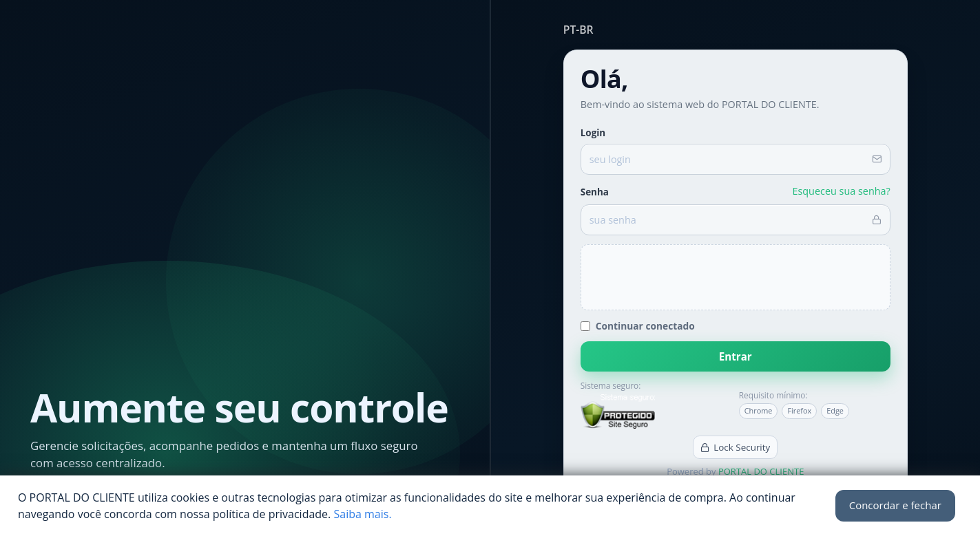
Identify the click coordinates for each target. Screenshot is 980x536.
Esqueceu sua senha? (841, 191)
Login (593, 133)
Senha (595, 192)
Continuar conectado (638, 326)
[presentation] (736, 277)
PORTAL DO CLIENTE (761, 471)
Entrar (736, 356)
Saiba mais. (362, 514)
